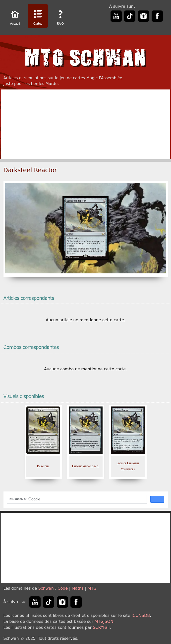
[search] (76, 499)
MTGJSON (104, 621)
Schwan (46, 588)
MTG (92, 588)
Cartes (38, 17)
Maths (78, 588)
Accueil (15, 17)
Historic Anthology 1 (86, 466)
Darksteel (43, 466)
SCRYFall (101, 627)
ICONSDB (141, 615)
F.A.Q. (61, 17)
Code (63, 588)
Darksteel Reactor (30, 170)
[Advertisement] (86, 124)
